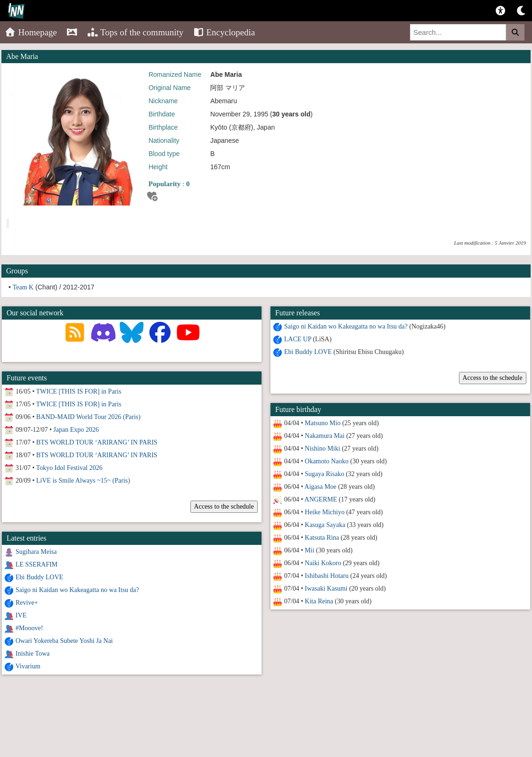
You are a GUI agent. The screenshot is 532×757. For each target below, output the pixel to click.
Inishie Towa (33, 654)
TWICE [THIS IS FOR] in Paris (79, 391)
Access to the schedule (492, 378)
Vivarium (28, 666)
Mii (310, 550)
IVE (21, 615)
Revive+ (27, 603)
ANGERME (321, 499)
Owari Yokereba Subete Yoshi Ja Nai (64, 641)
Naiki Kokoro (323, 563)
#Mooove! (29, 628)
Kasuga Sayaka (325, 525)
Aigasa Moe (320, 487)
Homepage (31, 32)
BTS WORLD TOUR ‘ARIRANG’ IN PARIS (97, 442)
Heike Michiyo (325, 512)
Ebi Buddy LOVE (308, 352)
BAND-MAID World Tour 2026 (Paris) (88, 417)
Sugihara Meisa (36, 552)
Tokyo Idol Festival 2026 (70, 468)
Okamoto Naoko (327, 461)
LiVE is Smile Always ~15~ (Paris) (83, 481)
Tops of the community (135, 32)
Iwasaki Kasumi (326, 588)
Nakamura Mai (325, 436)
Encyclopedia (224, 32)
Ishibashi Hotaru (327, 576)
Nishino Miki (323, 448)
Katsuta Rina (322, 538)
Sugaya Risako (325, 474)
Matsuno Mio (323, 423)
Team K (23, 287)
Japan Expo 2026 (76, 430)
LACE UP (298, 339)
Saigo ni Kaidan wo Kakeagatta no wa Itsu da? (346, 326)
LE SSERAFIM (37, 564)
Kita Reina (319, 601)
